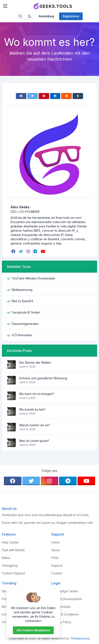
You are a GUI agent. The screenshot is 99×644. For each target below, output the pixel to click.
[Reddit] (66, 96)
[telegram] (36, 251)
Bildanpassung (22, 290)
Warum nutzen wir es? (35, 425)
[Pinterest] (44, 96)
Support (57, 565)
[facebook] (14, 251)
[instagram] (29, 251)
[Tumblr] (78, 96)
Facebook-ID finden (26, 312)
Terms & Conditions (65, 614)
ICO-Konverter (22, 335)
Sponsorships (61, 607)
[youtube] (43, 251)
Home (56, 542)
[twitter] (21, 251)
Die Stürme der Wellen (35, 363)
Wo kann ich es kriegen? (37, 394)
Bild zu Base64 (22, 301)
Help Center (10, 542)
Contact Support (13, 573)
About (56, 550)
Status (6, 558)
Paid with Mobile (13, 550)
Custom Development (67, 599)
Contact (57, 573)
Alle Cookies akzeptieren (33, 630)
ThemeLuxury (80, 638)
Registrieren (71, 16)
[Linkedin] (55, 96)
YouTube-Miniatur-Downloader (34, 278)
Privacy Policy (61, 622)
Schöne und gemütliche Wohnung (43, 378)
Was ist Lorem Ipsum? (34, 441)
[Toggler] (5, 6)
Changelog (10, 565)
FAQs (55, 558)
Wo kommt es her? (32, 409)
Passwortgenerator (25, 324)
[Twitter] (33, 96)
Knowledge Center (65, 591)
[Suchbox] (20, 16)
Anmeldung (46, 16)
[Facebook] (21, 96)
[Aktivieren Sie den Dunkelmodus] (30, 16)
